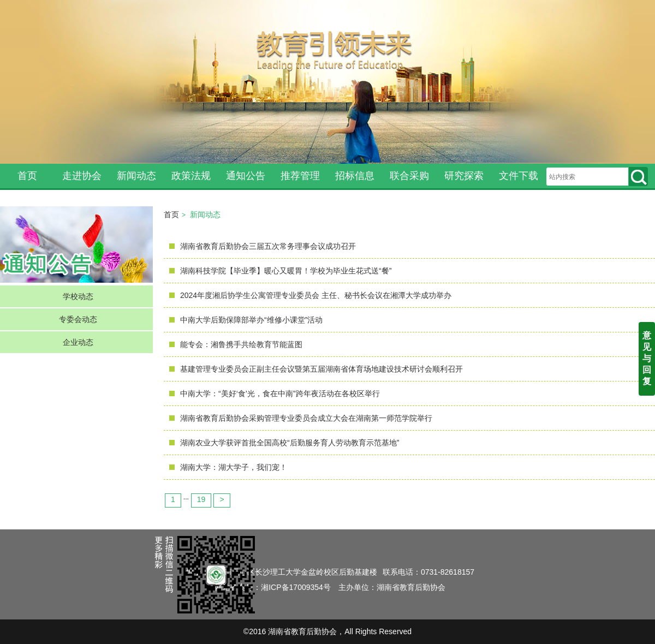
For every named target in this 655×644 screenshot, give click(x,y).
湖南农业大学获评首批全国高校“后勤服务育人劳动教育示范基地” (290, 443)
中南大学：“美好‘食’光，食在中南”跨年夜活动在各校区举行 (280, 393)
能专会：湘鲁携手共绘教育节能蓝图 (241, 344)
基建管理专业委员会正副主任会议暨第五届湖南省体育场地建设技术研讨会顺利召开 (321, 369)
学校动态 (78, 296)
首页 (27, 176)
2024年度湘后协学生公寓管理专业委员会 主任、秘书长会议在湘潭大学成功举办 (316, 295)
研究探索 (464, 176)
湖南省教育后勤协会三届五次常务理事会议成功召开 (268, 246)
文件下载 (519, 176)
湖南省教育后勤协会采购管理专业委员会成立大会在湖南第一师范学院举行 (306, 418)
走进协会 (82, 176)
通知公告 (246, 176)
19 (201, 499)
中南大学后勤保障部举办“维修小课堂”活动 (251, 320)
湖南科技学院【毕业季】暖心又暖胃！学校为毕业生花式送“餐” (286, 271)
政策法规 (191, 176)
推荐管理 (300, 176)
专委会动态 (78, 319)
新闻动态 (136, 176)
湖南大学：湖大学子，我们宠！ (234, 467)
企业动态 (78, 342)
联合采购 (409, 176)
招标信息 (355, 176)
